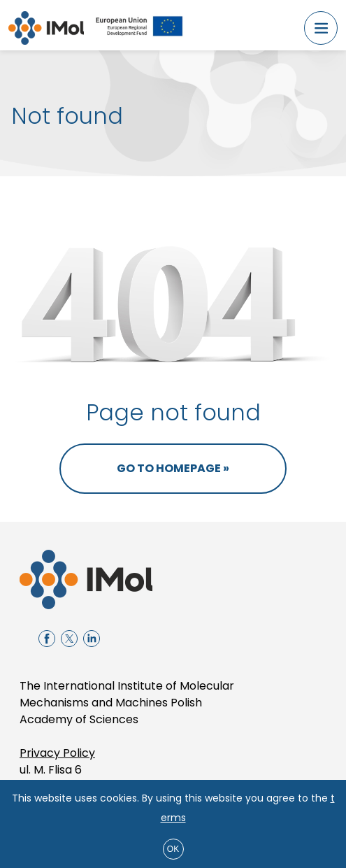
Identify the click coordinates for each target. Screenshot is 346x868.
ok (173, 849)
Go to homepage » (173, 468)
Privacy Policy (57, 753)
